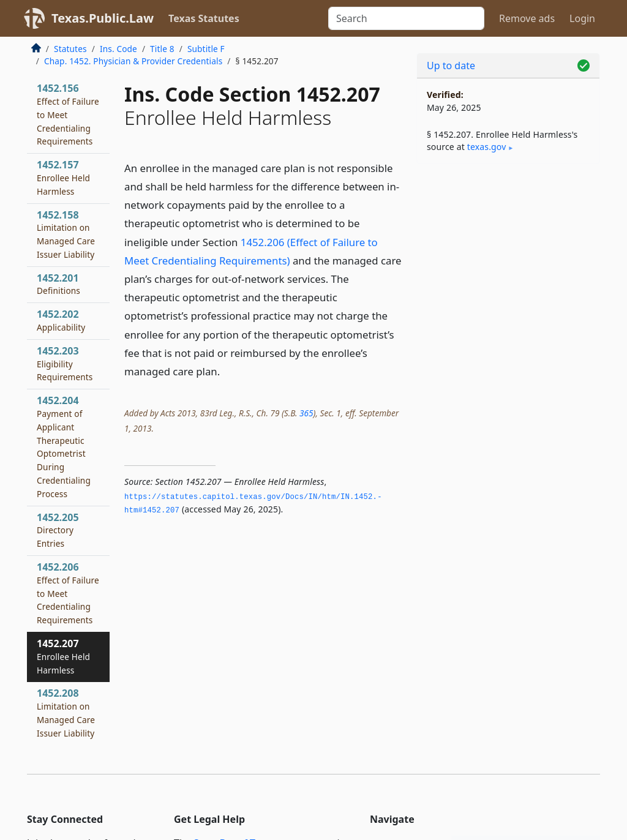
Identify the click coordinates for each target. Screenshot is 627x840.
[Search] (406, 18)
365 (306, 413)
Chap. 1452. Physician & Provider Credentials (133, 61)
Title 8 (162, 49)
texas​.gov (487, 147)
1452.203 (65, 364)
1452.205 (58, 530)
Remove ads (527, 18)
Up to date (451, 66)
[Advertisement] (508, 258)
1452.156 (68, 114)
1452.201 (58, 284)
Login (582, 18)
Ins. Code (118, 49)
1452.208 (66, 712)
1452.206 (68, 593)
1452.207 (63, 656)
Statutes (70, 49)
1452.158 (66, 234)
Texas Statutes (204, 18)
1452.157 (63, 178)
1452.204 (64, 447)
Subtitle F (206, 49)
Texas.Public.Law (103, 18)
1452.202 (61, 320)
